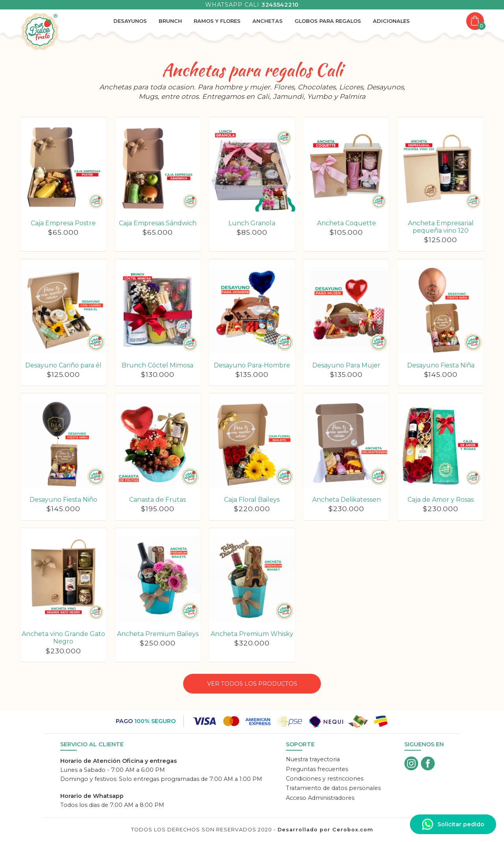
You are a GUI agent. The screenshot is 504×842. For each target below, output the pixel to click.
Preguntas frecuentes (317, 769)
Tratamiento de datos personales (333, 788)
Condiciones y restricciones (325, 779)
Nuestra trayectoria (313, 759)
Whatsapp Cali (252, 5)
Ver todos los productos (252, 684)
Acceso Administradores (320, 798)
